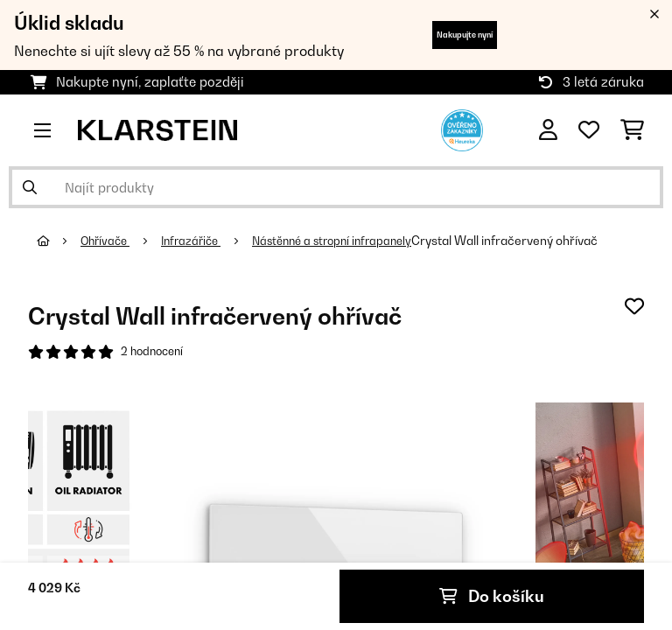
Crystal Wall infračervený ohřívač (528, 241)
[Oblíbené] (589, 130)
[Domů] (59, 241)
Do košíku (492, 595)
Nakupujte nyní (465, 35)
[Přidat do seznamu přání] (634, 306)
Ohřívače (109, 241)
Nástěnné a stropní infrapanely (349, 241)
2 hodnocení (155, 353)
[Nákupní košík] (632, 130)
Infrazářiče (199, 241)
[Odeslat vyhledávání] (30, 187)
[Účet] (548, 130)
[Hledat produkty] (336, 187)
